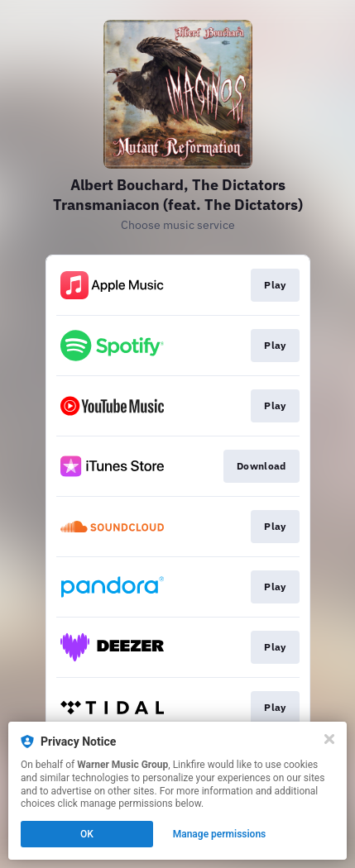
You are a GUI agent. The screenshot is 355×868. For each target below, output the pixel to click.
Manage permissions (220, 834)
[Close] (329, 739)
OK (87, 834)
